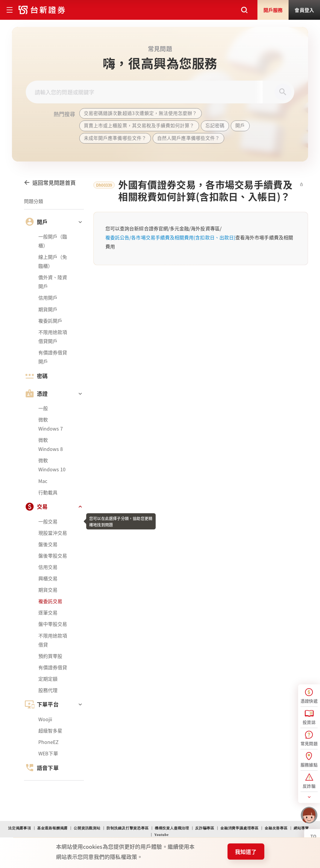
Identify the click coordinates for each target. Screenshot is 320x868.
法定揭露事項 (20, 828)
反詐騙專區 (205, 828)
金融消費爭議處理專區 (239, 828)
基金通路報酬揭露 (52, 828)
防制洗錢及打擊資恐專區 (128, 828)
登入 (304, 10)
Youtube (161, 835)
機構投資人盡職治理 (172, 828)
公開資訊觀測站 (87, 828)
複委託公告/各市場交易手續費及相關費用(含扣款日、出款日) (170, 241)
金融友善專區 (276, 828)
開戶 (273, 10)
